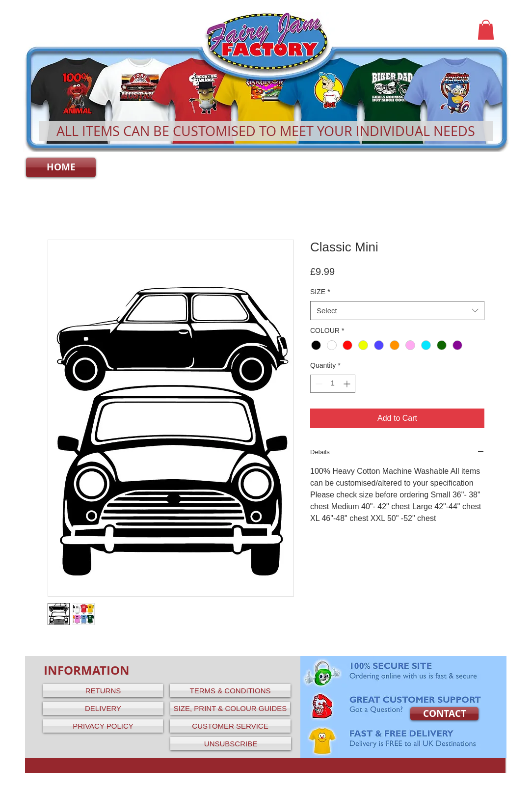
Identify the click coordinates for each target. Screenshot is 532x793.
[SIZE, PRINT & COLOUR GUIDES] (230, 708)
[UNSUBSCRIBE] (231, 744)
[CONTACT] (444, 714)
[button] (486, 30)
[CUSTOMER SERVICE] (230, 726)
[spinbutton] (333, 384)
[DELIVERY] (103, 708)
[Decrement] (318, 384)
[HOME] (61, 167)
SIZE (320, 292)
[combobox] (397, 311)
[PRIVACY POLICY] (103, 726)
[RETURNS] (103, 691)
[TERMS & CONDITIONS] (230, 691)
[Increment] (348, 384)
